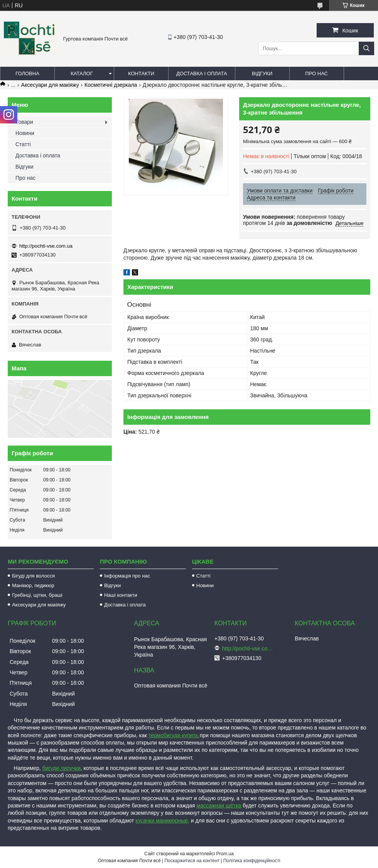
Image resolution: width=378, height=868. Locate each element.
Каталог (82, 73)
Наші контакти (121, 595)
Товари (24, 122)
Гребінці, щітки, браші (37, 595)
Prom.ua (225, 854)
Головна (27, 73)
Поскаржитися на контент (192, 861)
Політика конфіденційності (252, 861)
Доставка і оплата (202, 73)
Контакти (141, 73)
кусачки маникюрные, (162, 821)
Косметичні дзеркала (111, 85)
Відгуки (262, 73)
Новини (25, 133)
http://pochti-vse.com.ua (46, 246)
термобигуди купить (174, 735)
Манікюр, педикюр (33, 585)
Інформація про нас (127, 576)
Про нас (316, 73)
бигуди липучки (62, 768)
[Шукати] (366, 48)
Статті (23, 144)
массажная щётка (219, 806)
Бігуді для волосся (33, 576)
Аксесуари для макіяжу (50, 85)
